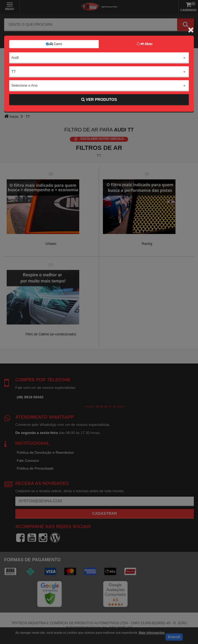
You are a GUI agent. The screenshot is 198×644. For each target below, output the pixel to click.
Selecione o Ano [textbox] (24, 85)
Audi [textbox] (15, 58)
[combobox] (99, 58)
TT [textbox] (14, 71)
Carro (54, 44)
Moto (145, 44)
